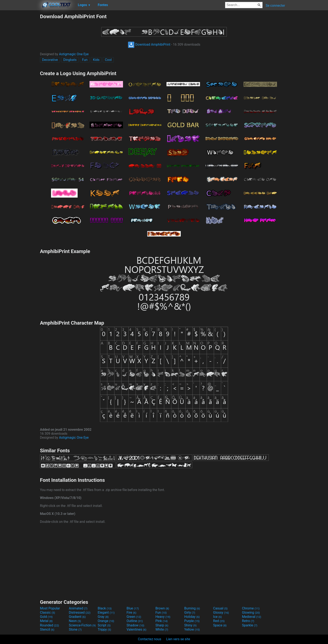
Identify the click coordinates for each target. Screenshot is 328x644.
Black (105, 608)
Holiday (192, 617)
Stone (75, 629)
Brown (162, 608)
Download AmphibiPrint (149, 44)
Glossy (221, 613)
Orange (106, 621)
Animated (78, 608)
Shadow (135, 625)
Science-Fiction (82, 625)
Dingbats (70, 60)
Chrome (251, 608)
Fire (131, 613)
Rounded (49, 625)
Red (219, 621)
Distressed (80, 613)
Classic (47, 613)
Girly (190, 613)
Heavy (163, 617)
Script (104, 625)
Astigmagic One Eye (74, 54)
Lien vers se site (178, 639)
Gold (46, 617)
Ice (217, 617)
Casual (220, 608)
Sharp (162, 625)
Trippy (104, 629)
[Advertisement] (20, 76)
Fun (85, 60)
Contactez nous (149, 639)
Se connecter (275, 6)
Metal (46, 621)
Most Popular (50, 608)
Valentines (136, 629)
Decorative (50, 60)
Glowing (251, 613)
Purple (192, 621)
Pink (162, 621)
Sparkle (250, 625)
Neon (75, 621)
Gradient (77, 617)
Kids (96, 60)
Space (220, 625)
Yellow (192, 629)
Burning (192, 608)
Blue (133, 608)
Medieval (252, 617)
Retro (248, 621)
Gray (103, 617)
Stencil (47, 629)
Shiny (190, 625)
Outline (135, 621)
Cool (108, 60)
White (162, 629)
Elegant (106, 613)
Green (134, 617)
